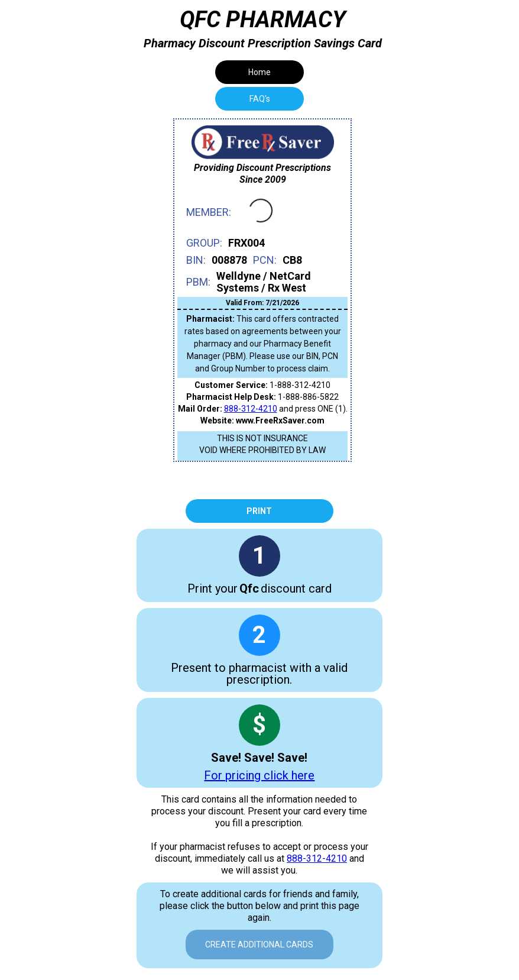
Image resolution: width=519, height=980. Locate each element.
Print (259, 511)
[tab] (259, 99)
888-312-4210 (251, 409)
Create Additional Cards (259, 945)
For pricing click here (259, 775)
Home (259, 72)
